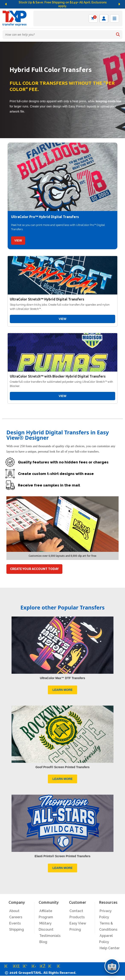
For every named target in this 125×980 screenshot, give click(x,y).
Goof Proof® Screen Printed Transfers (62, 767)
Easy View (78, 923)
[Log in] (104, 18)
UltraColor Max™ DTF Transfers (63, 678)
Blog (43, 942)
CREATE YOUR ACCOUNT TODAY (34, 569)
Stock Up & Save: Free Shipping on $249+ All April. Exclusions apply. (63, 4)
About (14, 911)
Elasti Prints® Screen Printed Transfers (62, 856)
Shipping (17, 929)
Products (77, 917)
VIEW (18, 240)
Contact (76, 911)
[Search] (118, 35)
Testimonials (50, 936)
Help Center (110, 948)
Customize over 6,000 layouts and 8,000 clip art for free (62, 556)
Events (15, 923)
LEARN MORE (62, 690)
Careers (16, 917)
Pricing (75, 929)
